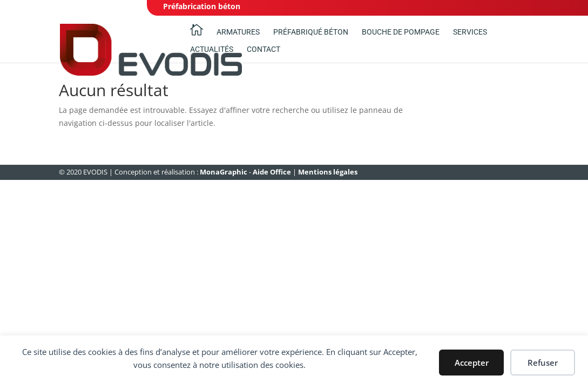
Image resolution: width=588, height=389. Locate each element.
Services (470, 32)
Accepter (472, 363)
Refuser (543, 363)
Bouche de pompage (401, 32)
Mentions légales (328, 172)
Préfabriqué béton (311, 32)
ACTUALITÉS (212, 49)
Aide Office (272, 172)
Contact (263, 49)
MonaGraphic (224, 172)
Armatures (238, 32)
